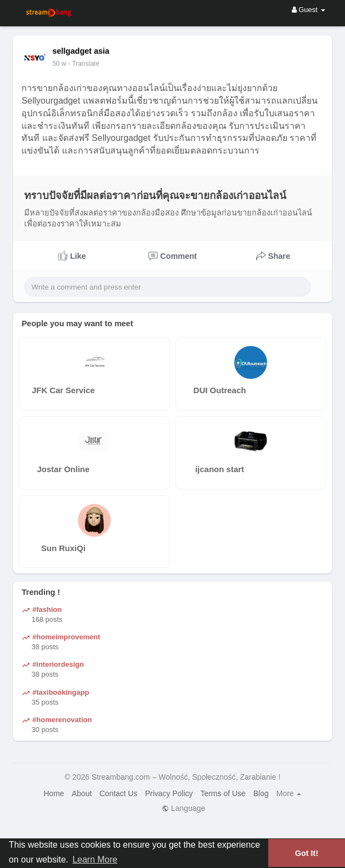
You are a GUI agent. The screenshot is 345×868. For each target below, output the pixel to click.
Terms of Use (223, 793)
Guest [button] (309, 10)
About (82, 793)
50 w (59, 64)
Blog (261, 793)
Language (183, 808)
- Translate (84, 64)
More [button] (289, 793)
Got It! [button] (307, 853)
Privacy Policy (169, 793)
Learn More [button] (95, 860)
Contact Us (118, 793)
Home (54, 793)
